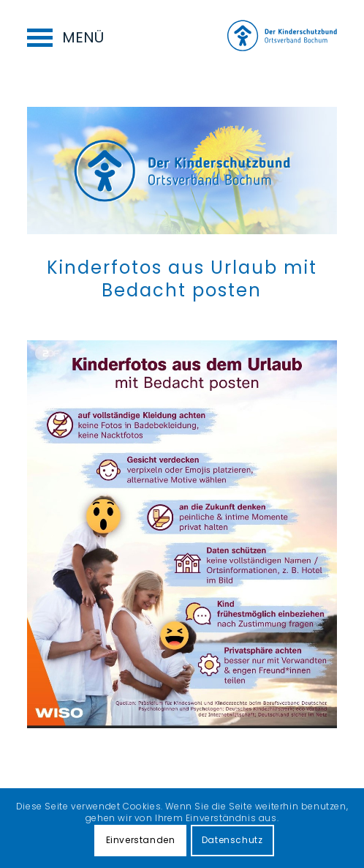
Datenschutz (232, 840)
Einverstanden (141, 840)
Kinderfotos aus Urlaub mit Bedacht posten (182, 279)
